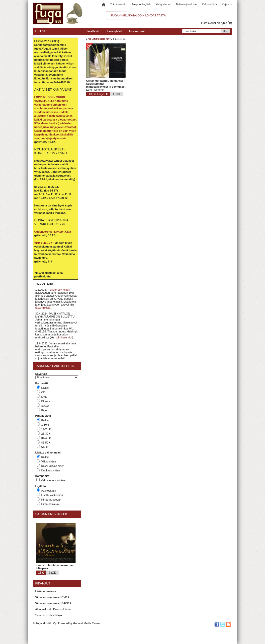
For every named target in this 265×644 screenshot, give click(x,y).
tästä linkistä (43, 308)
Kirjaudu (227, 4)
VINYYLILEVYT (44, 243)
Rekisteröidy (210, 4)
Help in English (141, 4)
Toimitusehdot (119, 4)
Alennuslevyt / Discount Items (53, 609)
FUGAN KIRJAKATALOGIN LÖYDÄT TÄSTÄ (138, 15)
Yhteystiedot (163, 4)
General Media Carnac (87, 623)
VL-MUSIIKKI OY (99, 39)
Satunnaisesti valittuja (49, 615)
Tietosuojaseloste (186, 4)
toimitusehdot (64, 337)
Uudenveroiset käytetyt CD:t (53, 232)
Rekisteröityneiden (59, 290)
